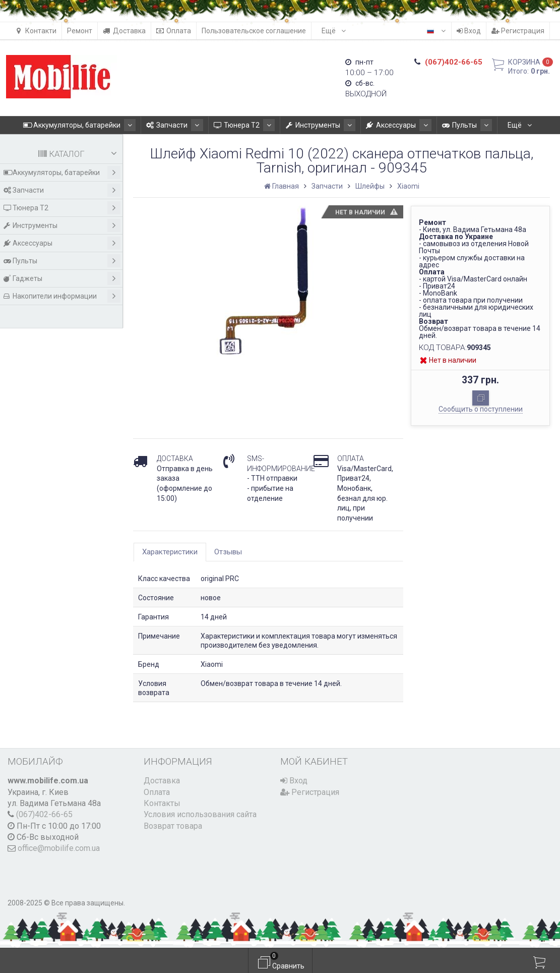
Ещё (334, 31)
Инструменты (317, 125)
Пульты (451, 125)
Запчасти (184, 125)
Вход (469, 31)
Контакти (36, 31)
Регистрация (518, 31)
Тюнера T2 (247, 125)
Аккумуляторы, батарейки (95, 125)
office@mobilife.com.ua (59, 848)
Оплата (174, 31)
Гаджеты (62, 278)
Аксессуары (389, 125)
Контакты (162, 803)
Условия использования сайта (200, 814)
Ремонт (80, 31)
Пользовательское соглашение (254, 31)
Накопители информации (62, 296)
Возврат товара (173, 826)
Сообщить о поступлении (481, 409)
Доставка (124, 31)
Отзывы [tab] (228, 552)
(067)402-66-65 (44, 814)
